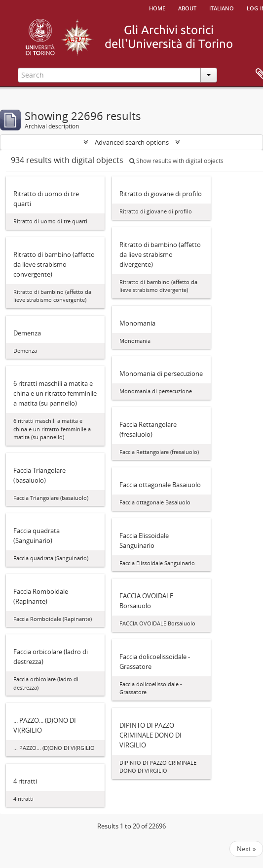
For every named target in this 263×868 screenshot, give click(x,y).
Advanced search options (132, 142)
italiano (222, 7)
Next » (246, 849)
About (187, 7)
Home (157, 7)
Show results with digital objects (176, 161)
